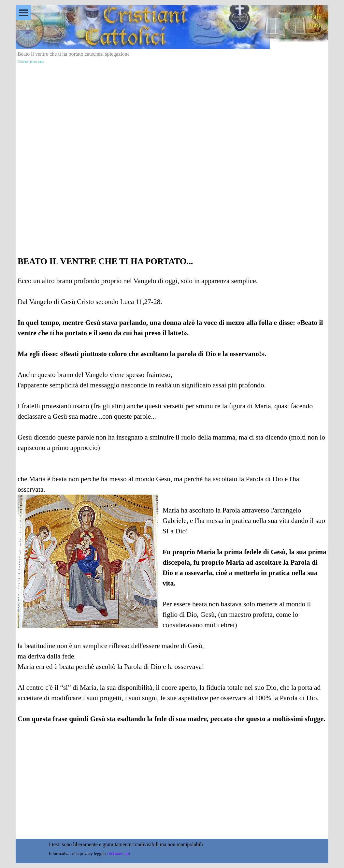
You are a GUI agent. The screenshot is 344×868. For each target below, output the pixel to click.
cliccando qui (118, 854)
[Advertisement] (172, 111)
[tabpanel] (172, 499)
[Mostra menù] (24, 13)
